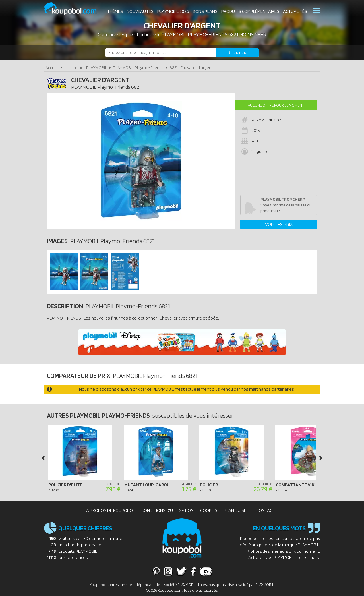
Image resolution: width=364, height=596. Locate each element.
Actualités (295, 11)
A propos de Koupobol (110, 510)
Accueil (52, 68)
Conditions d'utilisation (167, 510)
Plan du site (237, 510)
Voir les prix (279, 224)
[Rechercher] (237, 53)
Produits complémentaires (250, 11)
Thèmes (115, 11)
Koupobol (74, 9)
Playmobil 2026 (173, 11)
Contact (266, 510)
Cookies (209, 510)
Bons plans (205, 11)
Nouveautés (140, 11)
